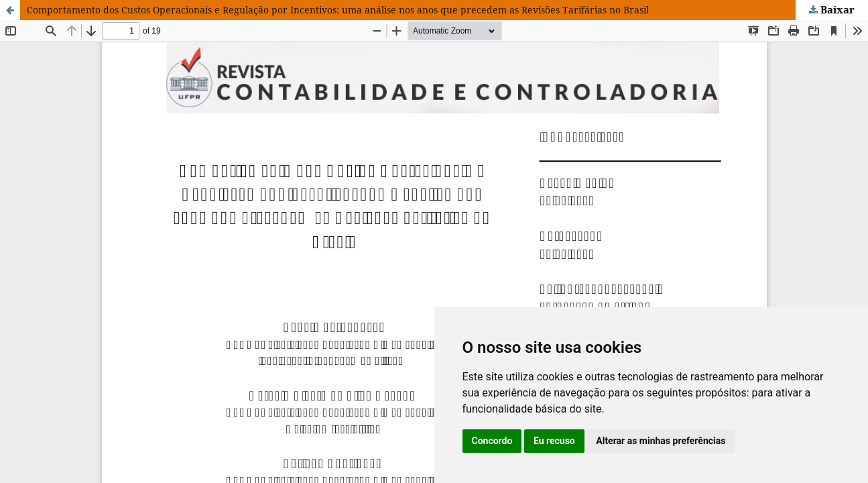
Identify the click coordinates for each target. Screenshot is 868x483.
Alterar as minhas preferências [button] (661, 441)
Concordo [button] (492, 441)
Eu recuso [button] (554, 441)
